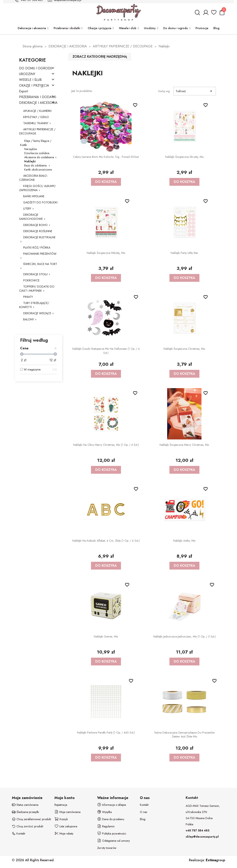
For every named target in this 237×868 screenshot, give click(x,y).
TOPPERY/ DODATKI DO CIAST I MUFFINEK (37, 289)
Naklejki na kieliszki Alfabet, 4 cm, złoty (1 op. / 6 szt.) (106, 541)
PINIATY (28, 297)
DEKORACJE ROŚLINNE (38, 231)
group (215, 860)
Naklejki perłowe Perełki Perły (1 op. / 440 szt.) (106, 733)
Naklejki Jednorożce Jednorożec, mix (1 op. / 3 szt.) (184, 636)
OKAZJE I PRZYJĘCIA (34, 86)
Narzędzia (30, 149)
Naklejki (30, 161)
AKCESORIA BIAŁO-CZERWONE (33, 178)
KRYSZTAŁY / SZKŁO (36, 117)
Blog (143, 819)
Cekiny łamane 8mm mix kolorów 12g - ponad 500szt (106, 157)
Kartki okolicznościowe (38, 170)
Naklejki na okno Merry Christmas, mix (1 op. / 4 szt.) (106, 445)
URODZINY (27, 74)
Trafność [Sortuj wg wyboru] (195, 91)
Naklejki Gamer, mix (106, 636)
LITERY (27, 209)
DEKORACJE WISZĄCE (37, 313)
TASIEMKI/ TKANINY (36, 123)
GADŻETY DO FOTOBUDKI (40, 202)
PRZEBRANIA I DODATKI (38, 97)
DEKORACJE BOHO (35, 225)
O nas (143, 812)
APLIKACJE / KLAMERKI (37, 111)
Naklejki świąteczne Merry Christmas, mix (184, 445)
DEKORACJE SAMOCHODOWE (31, 217)
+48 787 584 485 (197, 830)
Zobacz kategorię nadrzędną (100, 57)
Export (24, 91)
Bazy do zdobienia (36, 165)
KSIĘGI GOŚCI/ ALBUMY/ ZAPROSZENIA (37, 188)
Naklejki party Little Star (184, 253)
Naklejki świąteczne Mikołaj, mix (106, 253)
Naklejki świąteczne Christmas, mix (184, 349)
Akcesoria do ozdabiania (39, 157)
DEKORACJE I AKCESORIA (38, 103)
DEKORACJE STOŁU (35, 274)
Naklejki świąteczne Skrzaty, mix (184, 157)
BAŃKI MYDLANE (34, 196)
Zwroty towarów (107, 848)
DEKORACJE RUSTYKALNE (39, 237)
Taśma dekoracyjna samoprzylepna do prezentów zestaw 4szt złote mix (184, 735)
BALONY (29, 319)
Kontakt (144, 805)
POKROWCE (31, 280)
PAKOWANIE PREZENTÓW (40, 254)
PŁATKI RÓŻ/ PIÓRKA (37, 248)
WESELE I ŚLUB (30, 80)
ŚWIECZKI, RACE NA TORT (40, 264)
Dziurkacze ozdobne (37, 153)
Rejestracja (61, 805)
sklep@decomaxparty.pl (202, 837)
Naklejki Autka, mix (184, 541)
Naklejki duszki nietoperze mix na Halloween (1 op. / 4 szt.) (106, 351)
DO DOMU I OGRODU (36, 68)
